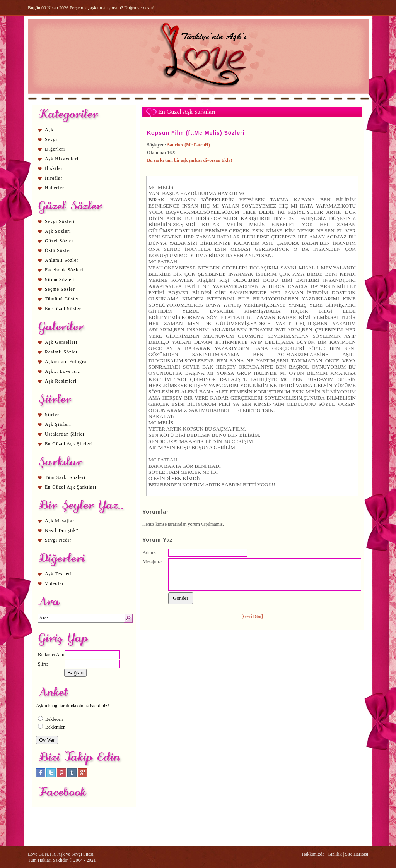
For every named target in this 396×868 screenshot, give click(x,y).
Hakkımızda (313, 854)
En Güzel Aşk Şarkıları (71, 487)
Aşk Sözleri (58, 231)
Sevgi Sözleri (60, 221)
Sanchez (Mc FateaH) (189, 145)
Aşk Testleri (58, 574)
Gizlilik (335, 854)
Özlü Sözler (58, 250)
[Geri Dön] (252, 616)
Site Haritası (357, 854)
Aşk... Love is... (63, 371)
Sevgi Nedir (58, 540)
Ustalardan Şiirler (65, 434)
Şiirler (52, 415)
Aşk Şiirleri (58, 424)
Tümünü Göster (62, 299)
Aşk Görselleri (61, 342)
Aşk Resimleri (61, 381)
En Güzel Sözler (63, 309)
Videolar (54, 583)
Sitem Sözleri (60, 280)
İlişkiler (54, 168)
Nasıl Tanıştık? (62, 530)
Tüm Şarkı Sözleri (65, 477)
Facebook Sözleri (64, 270)
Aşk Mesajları (61, 521)
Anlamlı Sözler (62, 260)
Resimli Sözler (61, 352)
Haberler (55, 188)
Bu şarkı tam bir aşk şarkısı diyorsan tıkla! (189, 160)
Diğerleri (55, 149)
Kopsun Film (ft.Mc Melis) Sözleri (196, 133)
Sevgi (51, 139)
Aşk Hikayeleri (62, 159)
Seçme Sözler (60, 289)
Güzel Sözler (59, 241)
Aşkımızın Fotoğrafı (67, 362)
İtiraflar (54, 178)
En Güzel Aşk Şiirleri (69, 444)
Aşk (49, 130)
